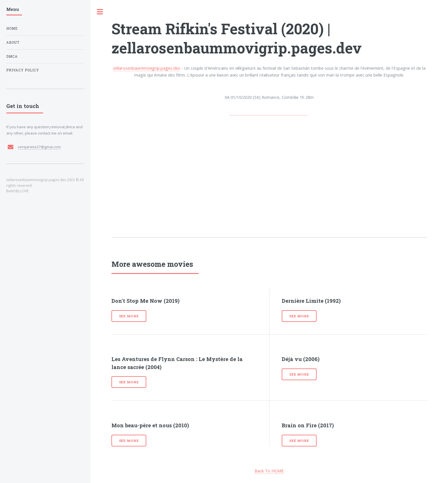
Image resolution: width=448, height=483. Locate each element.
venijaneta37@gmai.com (39, 147)
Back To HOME (269, 471)
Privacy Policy (23, 70)
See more (129, 316)
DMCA (12, 56)
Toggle (100, 12)
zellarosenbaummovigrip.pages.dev (146, 68)
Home (12, 28)
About (13, 42)
